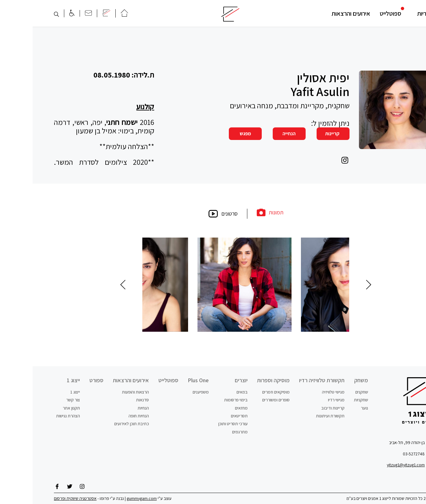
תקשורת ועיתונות (298, 416)
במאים (209, 392)
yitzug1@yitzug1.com (373, 465)
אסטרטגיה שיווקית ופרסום (43, 498)
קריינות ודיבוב (300, 408)
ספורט (64, 380)
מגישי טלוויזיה (301, 392)
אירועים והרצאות (318, 13)
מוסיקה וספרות (241, 380)
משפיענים (168, 392)
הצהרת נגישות (35, 416)
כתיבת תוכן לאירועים (99, 424)
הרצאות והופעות (103, 392)
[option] (258, 285)
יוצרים (209, 380)
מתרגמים (207, 432)
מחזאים (209, 408)
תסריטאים (207, 416)
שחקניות (328, 400)
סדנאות (110, 400)
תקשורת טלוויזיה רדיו (289, 380)
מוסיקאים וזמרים (243, 392)
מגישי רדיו (304, 400)
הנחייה (256, 134)
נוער (332, 408)
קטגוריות (395, 13)
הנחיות (111, 408)
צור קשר (40, 400)
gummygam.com (109, 498)
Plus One (166, 380)
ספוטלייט (358, 13)
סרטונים (190, 214)
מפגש (213, 134)
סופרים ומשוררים (243, 400)
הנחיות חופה (106, 416)
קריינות (300, 134)
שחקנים (329, 392)
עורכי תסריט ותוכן (200, 424)
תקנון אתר (39, 408)
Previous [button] (336, 285)
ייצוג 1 (41, 380)
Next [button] (90, 285)
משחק (329, 380)
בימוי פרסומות (203, 400)
